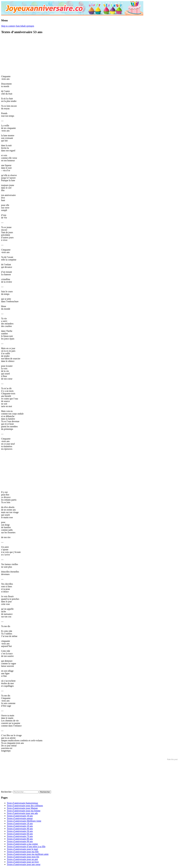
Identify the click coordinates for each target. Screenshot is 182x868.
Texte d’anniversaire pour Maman (22, 808)
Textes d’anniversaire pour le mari (22, 849)
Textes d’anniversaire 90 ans (20, 841)
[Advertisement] (22, 55)
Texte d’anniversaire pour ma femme (24, 811)
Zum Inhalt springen (25, 26)
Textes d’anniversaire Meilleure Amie (24, 821)
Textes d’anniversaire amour (20, 818)
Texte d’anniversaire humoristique (22, 803)
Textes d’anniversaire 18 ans (20, 823)
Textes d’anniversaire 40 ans (20, 829)
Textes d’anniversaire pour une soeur (24, 864)
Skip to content (8, 26)
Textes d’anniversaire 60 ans (20, 834)
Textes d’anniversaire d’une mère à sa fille (26, 846)
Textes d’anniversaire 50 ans (20, 831)
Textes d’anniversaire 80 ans (20, 839)
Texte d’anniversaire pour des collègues (25, 806)
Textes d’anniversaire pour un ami (22, 859)
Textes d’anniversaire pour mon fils (23, 857)
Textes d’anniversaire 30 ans (20, 816)
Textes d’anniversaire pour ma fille (23, 852)
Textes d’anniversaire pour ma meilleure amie (28, 854)
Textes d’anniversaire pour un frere (23, 862)
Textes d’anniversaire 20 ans (20, 826)
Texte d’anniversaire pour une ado (22, 813)
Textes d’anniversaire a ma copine (22, 844)
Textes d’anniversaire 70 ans (20, 836)
